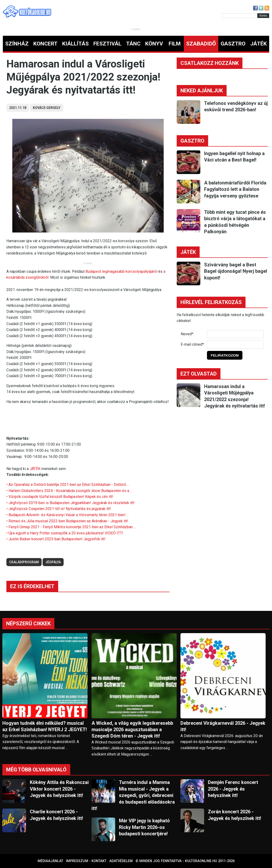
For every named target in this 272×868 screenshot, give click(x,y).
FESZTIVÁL (107, 44)
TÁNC (133, 44)
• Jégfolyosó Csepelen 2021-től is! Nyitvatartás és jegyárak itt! (59, 509)
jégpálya (53, 562)
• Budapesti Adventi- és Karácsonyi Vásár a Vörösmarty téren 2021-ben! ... (68, 515)
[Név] (235, 334)
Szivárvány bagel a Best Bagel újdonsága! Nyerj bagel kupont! (236, 271)
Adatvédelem (121, 861)
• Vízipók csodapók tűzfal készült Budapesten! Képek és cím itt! (60, 497)
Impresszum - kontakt (86, 861)
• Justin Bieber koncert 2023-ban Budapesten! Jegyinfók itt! (56, 539)
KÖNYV (154, 44)
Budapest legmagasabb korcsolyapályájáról (122, 271)
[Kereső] (240, 16)
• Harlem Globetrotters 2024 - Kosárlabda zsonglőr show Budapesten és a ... (69, 491)
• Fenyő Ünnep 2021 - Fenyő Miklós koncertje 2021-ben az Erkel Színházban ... (71, 527)
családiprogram (24, 562)
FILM (175, 44)
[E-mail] (235, 345)
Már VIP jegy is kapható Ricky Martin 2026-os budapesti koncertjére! (144, 827)
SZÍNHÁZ (17, 44)
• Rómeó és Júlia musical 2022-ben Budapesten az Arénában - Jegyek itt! (67, 521)
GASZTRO (233, 44)
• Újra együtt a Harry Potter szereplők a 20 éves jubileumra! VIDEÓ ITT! (65, 533)
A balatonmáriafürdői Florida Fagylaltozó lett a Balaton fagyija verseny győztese (235, 189)
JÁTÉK (259, 44)
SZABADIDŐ (201, 44)
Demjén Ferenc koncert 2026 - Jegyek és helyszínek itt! (233, 789)
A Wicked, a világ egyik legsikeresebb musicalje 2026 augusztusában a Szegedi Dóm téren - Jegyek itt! (132, 729)
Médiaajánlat (50, 861)
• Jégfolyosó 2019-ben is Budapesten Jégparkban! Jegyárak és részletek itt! (70, 503)
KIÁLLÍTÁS (75, 44)
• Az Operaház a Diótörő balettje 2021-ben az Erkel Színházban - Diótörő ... (68, 485)
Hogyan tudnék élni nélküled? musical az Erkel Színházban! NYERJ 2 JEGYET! (45, 726)
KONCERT (45, 44)
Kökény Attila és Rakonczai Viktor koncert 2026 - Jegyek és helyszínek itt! (59, 789)
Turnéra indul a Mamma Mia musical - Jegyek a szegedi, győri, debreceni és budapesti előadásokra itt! (133, 795)
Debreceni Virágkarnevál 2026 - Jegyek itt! (223, 726)
